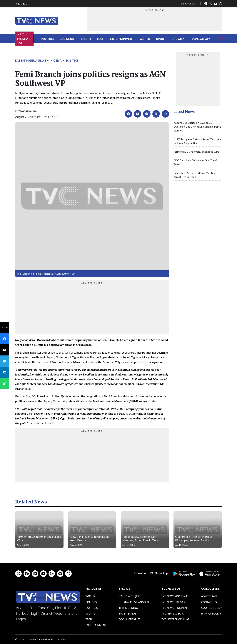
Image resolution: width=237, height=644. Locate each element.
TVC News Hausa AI (174, 602)
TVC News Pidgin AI (174, 608)
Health (85, 39)
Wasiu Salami (28, 111)
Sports (90, 613)
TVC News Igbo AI (173, 613)
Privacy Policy (211, 613)
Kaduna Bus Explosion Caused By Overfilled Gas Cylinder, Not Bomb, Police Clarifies (197, 127)
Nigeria (56, 60)
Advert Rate (22, 4)
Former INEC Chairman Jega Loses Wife (196, 152)
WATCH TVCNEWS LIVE (23, 39)
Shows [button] (177, 39)
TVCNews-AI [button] (199, 39)
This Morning (128, 608)
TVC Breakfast (128, 613)
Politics (47, 39)
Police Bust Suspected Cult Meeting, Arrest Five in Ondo (141, 538)
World (145, 39)
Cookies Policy (212, 608)
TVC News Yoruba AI (175, 596)
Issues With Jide (130, 596)
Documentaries (130, 619)
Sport (161, 39)
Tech (100, 39)
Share (5, 328)
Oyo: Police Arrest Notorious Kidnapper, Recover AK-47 (194, 538)
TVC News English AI (175, 619)
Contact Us (209, 602)
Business (67, 39)
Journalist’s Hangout (134, 602)
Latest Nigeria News (31, 60)
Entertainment (122, 39)
